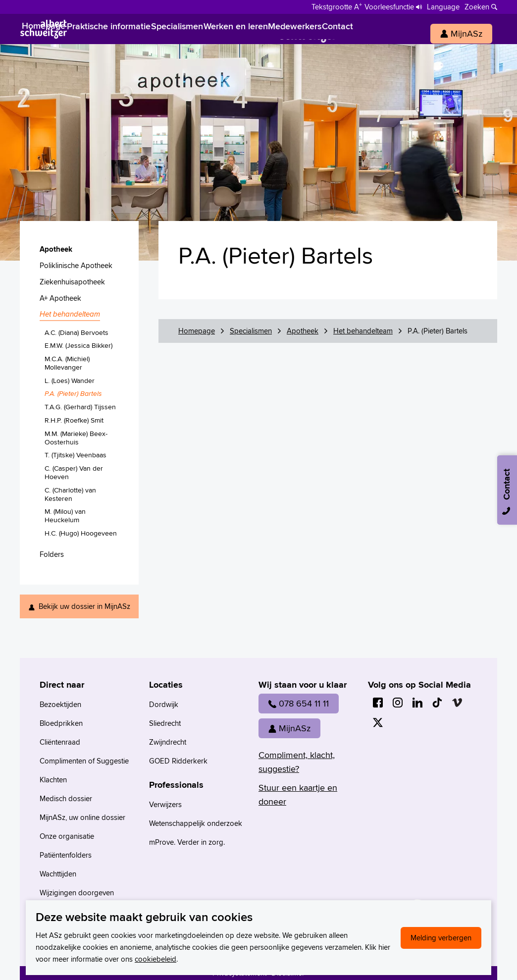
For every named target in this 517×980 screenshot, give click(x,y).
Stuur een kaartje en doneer (298, 794)
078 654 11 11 (299, 703)
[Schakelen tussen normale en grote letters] (337, 6)
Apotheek (303, 331)
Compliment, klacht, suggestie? (297, 762)
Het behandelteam (363, 331)
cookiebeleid (155, 959)
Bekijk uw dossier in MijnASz (84, 606)
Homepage (197, 331)
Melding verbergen (441, 938)
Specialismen (251, 331)
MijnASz (289, 728)
